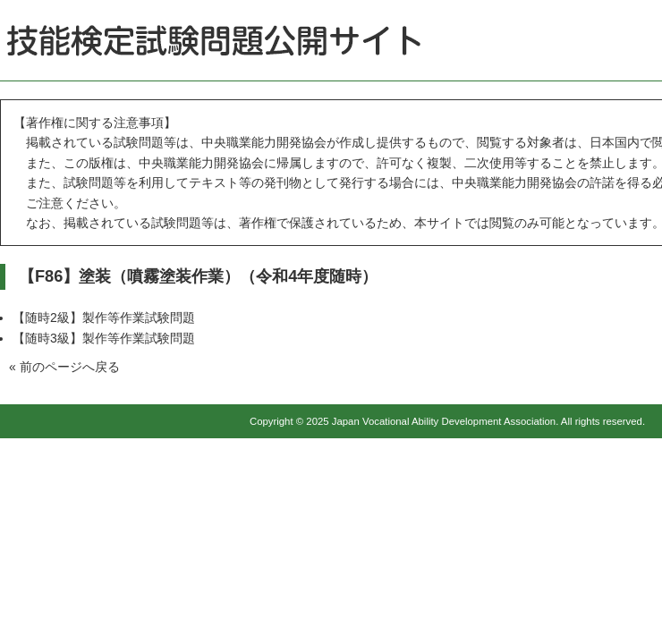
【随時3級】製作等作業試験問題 (104, 338)
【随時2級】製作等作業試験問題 (104, 318)
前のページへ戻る (70, 367)
